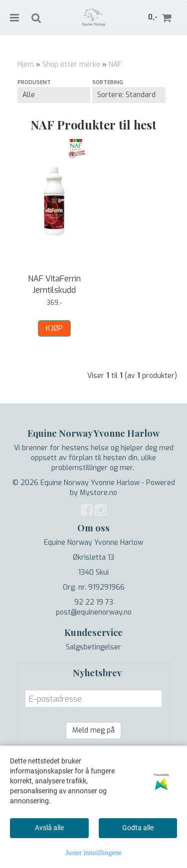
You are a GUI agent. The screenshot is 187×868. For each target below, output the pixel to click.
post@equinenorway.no (94, 612)
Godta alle (138, 828)
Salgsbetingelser (93, 647)
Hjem (26, 64)
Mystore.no (98, 493)
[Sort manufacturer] (54, 95)
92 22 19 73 (94, 602)
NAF (115, 64)
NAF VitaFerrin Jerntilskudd (54, 284)
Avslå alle (49, 828)
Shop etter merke (71, 64)
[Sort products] (129, 95)
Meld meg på (93, 730)
